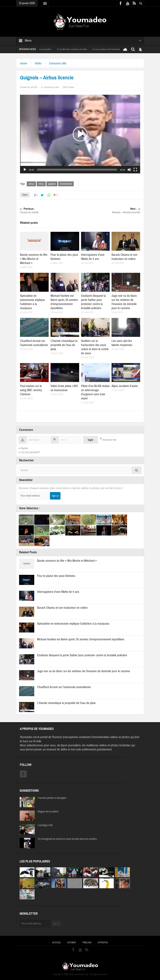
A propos (103, 943)
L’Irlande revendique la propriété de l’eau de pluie (64, 345)
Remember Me (109, 440)
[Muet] (129, 170)
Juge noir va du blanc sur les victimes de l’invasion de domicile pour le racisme (124, 302)
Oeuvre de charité (50, 211)
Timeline (87, 943)
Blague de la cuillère (48, 812)
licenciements (66, 184)
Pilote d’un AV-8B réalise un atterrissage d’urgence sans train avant (95, 392)
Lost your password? (30, 452)
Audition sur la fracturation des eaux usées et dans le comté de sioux (95, 347)
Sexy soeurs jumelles (46, 49)
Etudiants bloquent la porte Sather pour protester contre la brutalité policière (93, 302)
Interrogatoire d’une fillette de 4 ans (93, 257)
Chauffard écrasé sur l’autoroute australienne (34, 343)
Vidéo (38, 63)
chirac (41, 184)
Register (25, 448)
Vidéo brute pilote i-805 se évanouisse (64, 388)
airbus (31, 184)
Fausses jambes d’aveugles (52, 798)
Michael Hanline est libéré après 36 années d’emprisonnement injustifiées (64, 302)
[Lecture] (25, 170)
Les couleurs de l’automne (112, 49)
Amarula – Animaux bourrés (110, 211)
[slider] (77, 170)
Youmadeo (26, 737)
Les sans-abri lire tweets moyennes (122, 343)
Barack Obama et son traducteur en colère (124, 257)
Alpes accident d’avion (125, 386)
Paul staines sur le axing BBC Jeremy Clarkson (31, 390)
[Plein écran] (135, 170)
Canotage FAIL (45, 825)
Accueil (57, 943)
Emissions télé (58, 63)
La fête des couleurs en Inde (78, 49)
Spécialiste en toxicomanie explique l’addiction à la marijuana (32, 302)
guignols (52, 184)
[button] (80, 134)
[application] (80, 134)
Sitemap (72, 943)
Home (24, 63)
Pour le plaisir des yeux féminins (56, 576)
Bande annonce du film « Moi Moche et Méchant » (34, 259)
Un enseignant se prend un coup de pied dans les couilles (67, 839)
